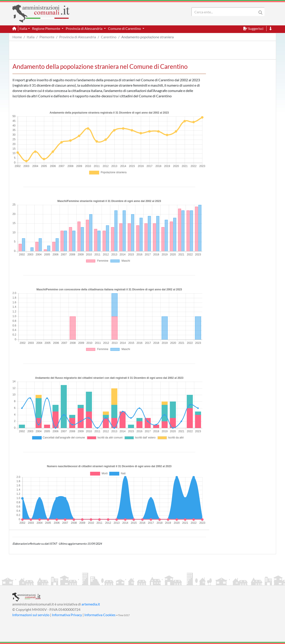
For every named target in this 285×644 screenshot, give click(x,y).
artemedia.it (91, 604)
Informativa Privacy (67, 615)
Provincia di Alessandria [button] (84, 28)
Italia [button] (23, 28)
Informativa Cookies (100, 615)
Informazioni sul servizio (31, 615)
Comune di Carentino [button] (125, 28)
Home (17, 37)
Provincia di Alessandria (78, 37)
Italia (31, 37)
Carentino (109, 37)
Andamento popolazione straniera (148, 37)
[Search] (225, 12)
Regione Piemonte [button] (46, 28)
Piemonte (47, 37)
